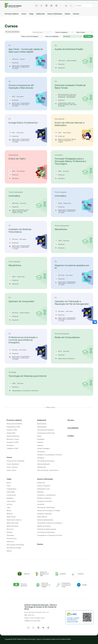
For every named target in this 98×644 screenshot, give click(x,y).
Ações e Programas (44, 486)
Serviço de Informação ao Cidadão (49, 511)
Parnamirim (10, 535)
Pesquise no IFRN (13, 442)
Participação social (43, 489)
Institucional (40, 14)
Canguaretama (11, 489)
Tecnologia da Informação (46, 461)
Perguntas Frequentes (44, 514)
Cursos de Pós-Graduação (16, 461)
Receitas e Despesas (44, 498)
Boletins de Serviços (44, 526)
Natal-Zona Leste (12, 523)
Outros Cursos (11, 470)
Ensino (39, 436)
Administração (42, 427)
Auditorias (40, 492)
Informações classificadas (46, 507)
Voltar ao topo (51, 407)
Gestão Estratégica (43, 448)
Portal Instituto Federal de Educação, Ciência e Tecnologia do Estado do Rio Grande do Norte (13, 5)
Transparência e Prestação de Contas (50, 535)
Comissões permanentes (45, 430)
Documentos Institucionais (46, 532)
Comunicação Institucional (46, 433)
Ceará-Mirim (11, 492)
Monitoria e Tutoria (13, 439)
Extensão (40, 442)
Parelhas (10, 532)
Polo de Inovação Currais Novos (48, 470)
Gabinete (40, 445)
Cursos (24, 14)
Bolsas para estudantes (14, 424)
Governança (41, 452)
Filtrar (88, 36)
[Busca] (84, 6)
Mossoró (10, 514)
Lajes (9, 507)
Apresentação (42, 424)
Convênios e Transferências (46, 495)
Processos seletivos (12, 14)
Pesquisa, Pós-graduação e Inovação (49, 455)
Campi (31, 14)
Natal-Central (11, 517)
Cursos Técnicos (12, 467)
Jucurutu (10, 504)
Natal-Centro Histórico (14, 520)
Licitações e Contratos (45, 501)
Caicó (9, 486)
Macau (9, 511)
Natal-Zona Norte (12, 526)
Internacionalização (13, 436)
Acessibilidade (73, 428)
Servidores (10, 445)
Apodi (9, 483)
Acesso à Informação (55, 14)
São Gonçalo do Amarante (15, 545)
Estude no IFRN (12, 430)
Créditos (71, 436)
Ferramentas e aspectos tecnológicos (50, 523)
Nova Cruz (10, 529)
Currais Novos (11, 495)
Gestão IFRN (11, 433)
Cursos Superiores (13, 464)
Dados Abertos (42, 517)
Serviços (76, 14)
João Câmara (11, 501)
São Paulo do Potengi (14, 548)
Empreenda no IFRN (13, 427)
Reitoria (9, 551)
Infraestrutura (42, 467)
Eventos (68, 14)
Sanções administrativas (45, 520)
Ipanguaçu (10, 498)
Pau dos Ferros (12, 538)
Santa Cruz (10, 542)
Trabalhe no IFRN (12, 448)
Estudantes (41, 439)
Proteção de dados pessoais (47, 529)
